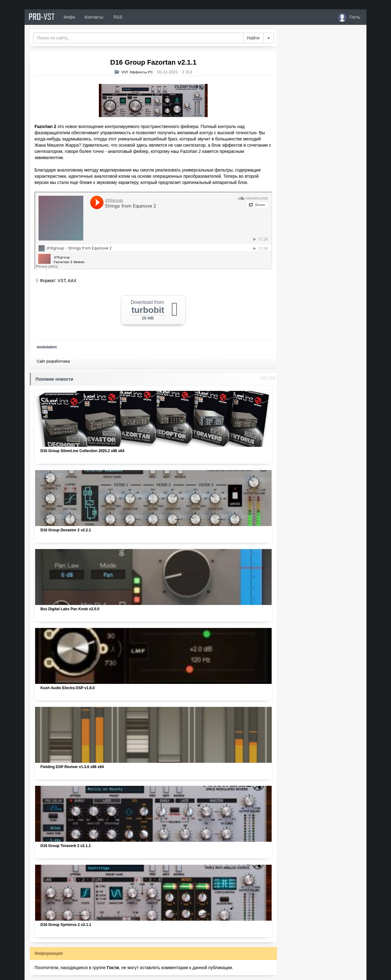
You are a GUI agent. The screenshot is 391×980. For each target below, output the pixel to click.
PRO (43, 17)
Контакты (97, 17)
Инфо (72, 17)
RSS (121, 17)
